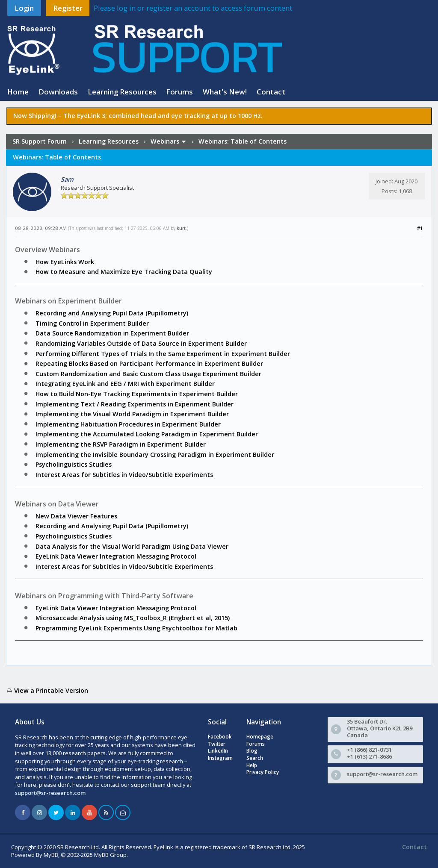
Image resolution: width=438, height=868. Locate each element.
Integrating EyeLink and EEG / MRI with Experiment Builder (125, 384)
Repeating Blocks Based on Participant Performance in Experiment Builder (149, 363)
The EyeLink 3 (84, 116)
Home (18, 92)
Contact (271, 92)
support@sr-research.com (50, 793)
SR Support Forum (40, 141)
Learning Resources (122, 92)
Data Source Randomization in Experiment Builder (112, 333)
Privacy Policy (263, 772)
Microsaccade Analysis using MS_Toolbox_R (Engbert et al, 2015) (133, 618)
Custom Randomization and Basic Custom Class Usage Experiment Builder (148, 374)
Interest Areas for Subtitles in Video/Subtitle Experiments (124, 475)
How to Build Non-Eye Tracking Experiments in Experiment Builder (137, 394)
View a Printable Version (51, 690)
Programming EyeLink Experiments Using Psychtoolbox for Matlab (136, 628)
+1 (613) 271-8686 (369, 756)
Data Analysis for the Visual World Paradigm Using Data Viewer (132, 546)
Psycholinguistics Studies (74, 464)
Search (255, 758)
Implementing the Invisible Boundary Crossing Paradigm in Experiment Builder (155, 455)
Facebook (220, 737)
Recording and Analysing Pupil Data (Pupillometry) (112, 313)
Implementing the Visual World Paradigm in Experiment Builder (132, 414)
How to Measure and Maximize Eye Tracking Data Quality (124, 272)
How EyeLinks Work (65, 262)
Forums (179, 92)
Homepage (260, 737)
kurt (181, 228)
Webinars (165, 141)
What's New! (225, 92)
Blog (252, 751)
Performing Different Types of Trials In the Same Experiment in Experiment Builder (163, 354)
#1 (420, 228)
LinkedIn (218, 751)
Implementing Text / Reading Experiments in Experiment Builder (135, 404)
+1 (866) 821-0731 (369, 750)
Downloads (58, 92)
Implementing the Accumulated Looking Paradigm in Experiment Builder (147, 434)
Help (252, 765)
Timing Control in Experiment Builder (92, 323)
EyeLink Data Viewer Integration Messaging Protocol (116, 556)
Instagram (220, 758)
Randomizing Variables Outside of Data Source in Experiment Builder (141, 343)
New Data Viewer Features (76, 516)
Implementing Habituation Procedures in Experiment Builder (128, 424)
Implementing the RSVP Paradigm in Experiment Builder (121, 444)
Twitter (217, 744)
